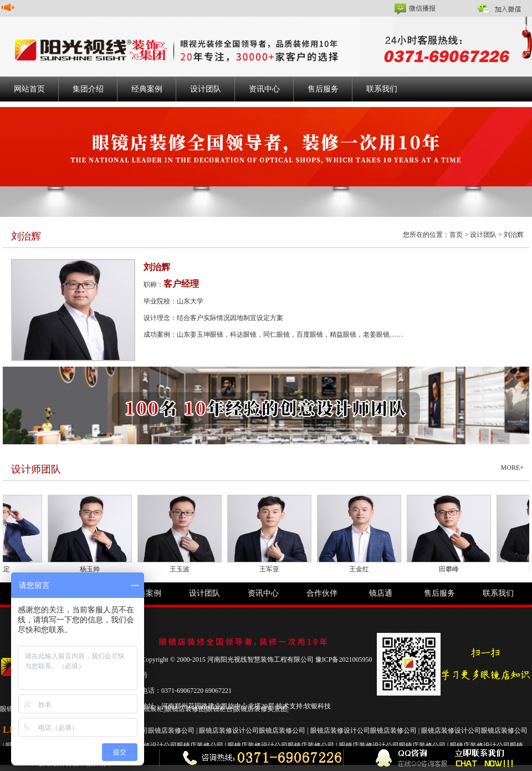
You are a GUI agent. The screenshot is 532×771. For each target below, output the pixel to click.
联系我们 (382, 89)
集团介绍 (88, 89)
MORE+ (512, 468)
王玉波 (183, 569)
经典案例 (147, 89)
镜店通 (381, 593)
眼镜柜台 (219, 709)
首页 (456, 235)
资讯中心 (264, 89)
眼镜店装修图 (185, 709)
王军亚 (273, 569)
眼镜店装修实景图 (260, 709)
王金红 (362, 569)
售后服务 (323, 89)
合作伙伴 (322, 593)
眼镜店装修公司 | (173, 731)
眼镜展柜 (150, 709)
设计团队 (206, 89)
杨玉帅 (93, 569)
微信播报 (422, 8)
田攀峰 (452, 569)
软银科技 (318, 706)
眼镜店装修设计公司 (229, 731)
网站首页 (29, 89)
